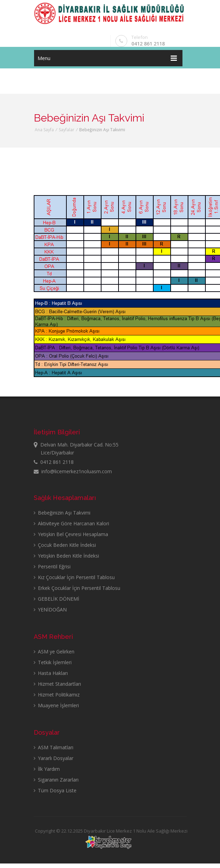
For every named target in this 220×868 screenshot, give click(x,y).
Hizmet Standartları (57, 684)
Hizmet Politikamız (57, 695)
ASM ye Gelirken (54, 652)
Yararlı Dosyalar (54, 758)
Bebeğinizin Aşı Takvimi (62, 513)
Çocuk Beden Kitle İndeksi (65, 545)
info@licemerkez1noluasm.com (73, 471)
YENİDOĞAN (50, 610)
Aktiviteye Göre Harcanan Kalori (71, 523)
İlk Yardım (47, 769)
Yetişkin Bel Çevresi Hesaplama (71, 534)
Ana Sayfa (44, 130)
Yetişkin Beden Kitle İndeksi (66, 556)
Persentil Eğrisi (52, 566)
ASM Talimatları (54, 747)
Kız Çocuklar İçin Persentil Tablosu (74, 577)
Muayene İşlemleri (56, 705)
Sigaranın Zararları (56, 780)
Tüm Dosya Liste (55, 790)
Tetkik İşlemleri (53, 662)
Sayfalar (67, 130)
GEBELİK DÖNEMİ (56, 599)
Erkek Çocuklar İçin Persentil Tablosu (77, 588)
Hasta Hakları (51, 673)
